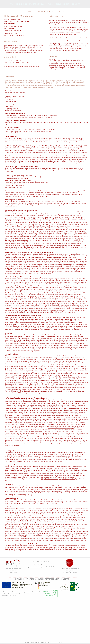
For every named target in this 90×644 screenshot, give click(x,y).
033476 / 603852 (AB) (42, 562)
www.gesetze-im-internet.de (31, 51)
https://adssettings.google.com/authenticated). (45, 391)
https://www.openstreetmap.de (57, 467)
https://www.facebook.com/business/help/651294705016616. (25, 431)
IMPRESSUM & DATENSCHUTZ (32, 643)
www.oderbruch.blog (9, 595)
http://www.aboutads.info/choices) (23, 444)
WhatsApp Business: (41, 565)
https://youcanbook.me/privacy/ (49, 503)
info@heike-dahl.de (15, 110)
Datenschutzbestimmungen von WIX (70, 147)
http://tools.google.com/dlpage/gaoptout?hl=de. (52, 386)
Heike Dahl (48, 643)
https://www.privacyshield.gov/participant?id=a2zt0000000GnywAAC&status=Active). (52, 409)
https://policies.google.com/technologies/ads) (26, 389)
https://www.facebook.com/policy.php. (61, 428)
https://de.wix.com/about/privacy (16, 149)
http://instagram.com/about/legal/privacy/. (19, 495)
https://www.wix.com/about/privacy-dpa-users (45, 149)
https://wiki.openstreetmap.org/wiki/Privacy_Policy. (37, 470)
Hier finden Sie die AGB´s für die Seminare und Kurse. (22, 66)
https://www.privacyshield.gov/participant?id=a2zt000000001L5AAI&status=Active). (52, 365)
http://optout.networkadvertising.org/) (49, 442)
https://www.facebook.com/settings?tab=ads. (65, 437)
